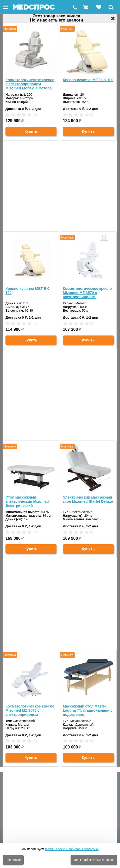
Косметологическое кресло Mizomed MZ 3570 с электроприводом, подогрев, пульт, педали (87, 293)
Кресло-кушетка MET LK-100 (88, 80)
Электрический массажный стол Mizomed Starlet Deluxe (88, 499)
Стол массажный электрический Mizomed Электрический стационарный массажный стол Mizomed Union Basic (30, 501)
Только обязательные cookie (94, 860)
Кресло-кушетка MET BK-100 (28, 291)
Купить (31, 131)
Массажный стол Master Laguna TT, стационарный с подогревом (88, 710)
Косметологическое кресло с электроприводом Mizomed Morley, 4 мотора (30, 84)
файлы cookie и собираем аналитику (72, 849)
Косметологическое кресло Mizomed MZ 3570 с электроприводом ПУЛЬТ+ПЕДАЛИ (30, 710)
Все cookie (13, 860)
